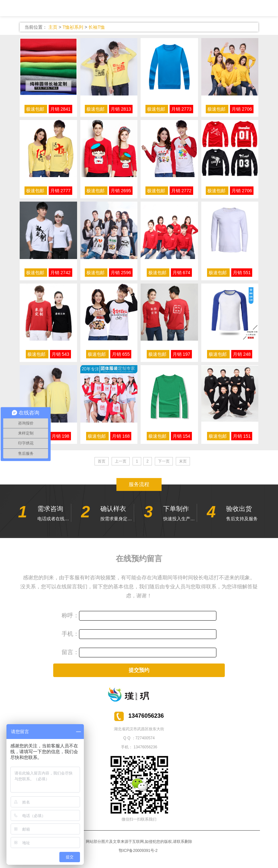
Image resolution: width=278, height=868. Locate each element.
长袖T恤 (97, 27)
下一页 (164, 461)
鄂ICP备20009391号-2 (138, 851)
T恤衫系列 (73, 27)
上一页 (121, 461)
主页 (53, 27)
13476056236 (145, 747)
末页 (183, 461)
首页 (102, 461)
